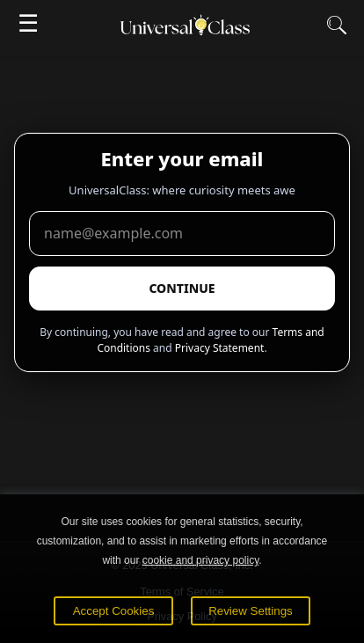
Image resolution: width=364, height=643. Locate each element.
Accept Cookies (114, 611)
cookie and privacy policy (201, 560)
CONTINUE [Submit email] (182, 288)
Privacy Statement (220, 348)
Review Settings (251, 611)
